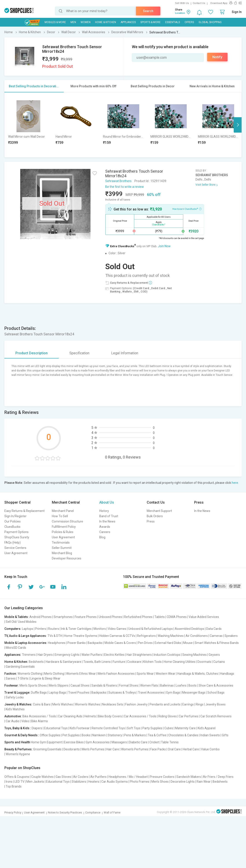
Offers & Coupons (17, 777)
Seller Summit (62, 548)
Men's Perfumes (93, 749)
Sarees (11, 678)
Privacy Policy (13, 812)
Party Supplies (152, 728)
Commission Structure (67, 521)
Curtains (219, 662)
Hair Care (113, 749)
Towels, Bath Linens (97, 662)
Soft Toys (134, 728)
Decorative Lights (183, 782)
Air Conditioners (197, 636)
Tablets (160, 617)
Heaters (94, 782)
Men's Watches (63, 704)
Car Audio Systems (115, 782)
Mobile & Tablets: (17, 617)
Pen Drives (145, 643)
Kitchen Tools (152, 662)
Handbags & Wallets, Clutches (198, 674)
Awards (105, 527)
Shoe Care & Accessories (216, 685)
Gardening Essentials (20, 667)
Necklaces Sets (113, 704)
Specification (79, 353)
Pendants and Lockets (165, 704)
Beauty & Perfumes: (18, 749)
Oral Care (174, 749)
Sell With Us (182, 3)
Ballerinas (167, 685)
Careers (105, 532)
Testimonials (61, 543)
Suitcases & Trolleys (122, 693)
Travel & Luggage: (17, 693)
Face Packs (158, 749)
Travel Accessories (151, 693)
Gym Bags (173, 693)
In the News (107, 521)
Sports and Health (17, 742)
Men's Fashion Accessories (116, 674)
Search (148, 11)
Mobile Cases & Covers (120, 643)
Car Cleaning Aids (70, 716)
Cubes (169, 728)
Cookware (134, 662)
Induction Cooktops (167, 655)
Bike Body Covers (110, 716)
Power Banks (77, 643)
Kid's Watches (15, 709)
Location (180, 13)
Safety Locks (15, 697)
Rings (200, 704)
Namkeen (99, 735)
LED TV (19, 782)
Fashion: (11, 674)
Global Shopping (210, 22)
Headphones (57, 643)
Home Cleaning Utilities (180, 662)
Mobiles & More (55, 22)
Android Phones (41, 617)
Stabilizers (79, 782)
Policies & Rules (63, 532)
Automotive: (13, 716)
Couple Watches (42, 777)
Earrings (188, 704)
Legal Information (125, 353)
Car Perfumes (189, 716)
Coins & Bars (42, 704)
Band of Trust (109, 516)
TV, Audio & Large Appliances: (26, 636)
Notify (217, 57)
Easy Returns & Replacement (24, 511)
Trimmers (29, 655)
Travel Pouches (79, 693)
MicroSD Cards (16, 648)
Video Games (117, 629)
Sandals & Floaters (104, 685)
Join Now (164, 246)
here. (235, 483)
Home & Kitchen (106, 22)
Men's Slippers (59, 685)
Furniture (119, 662)
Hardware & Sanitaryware (63, 662)
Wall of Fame (112, 812)
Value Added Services (204, 617)
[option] (28, 125)
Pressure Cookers (162, 777)
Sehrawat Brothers (118, 181)
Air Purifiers (98, 777)
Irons (9, 782)
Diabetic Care (138, 742)
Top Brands (14, 786)
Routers (54, 629)
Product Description (32, 353)
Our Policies (13, 521)
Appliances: (13, 655)
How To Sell (60, 516)
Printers (41, 629)
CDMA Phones (177, 617)
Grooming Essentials (47, 749)
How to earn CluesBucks (187, 209)
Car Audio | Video (17, 721)
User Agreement (16, 553)
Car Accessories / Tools (140, 716)
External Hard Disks (168, 643)
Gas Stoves (63, 777)
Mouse (188, 643)
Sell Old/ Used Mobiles (21, 622)
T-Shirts (23, 678)
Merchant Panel (63, 511)
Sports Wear (145, 674)
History (104, 511)
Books (86, 735)
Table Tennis (170, 742)
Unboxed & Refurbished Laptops (151, 629)
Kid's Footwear (80, 728)
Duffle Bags (39, 693)
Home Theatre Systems (81, 636)
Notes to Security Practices (65, 812)
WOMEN (86, 22)
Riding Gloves (168, 716)
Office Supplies (50, 735)
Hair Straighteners (139, 655)
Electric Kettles (114, 655)
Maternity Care (185, 728)
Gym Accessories (98, 742)
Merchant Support (159, 511)
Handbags (227, 674)
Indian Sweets (210, 735)
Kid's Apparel (207, 728)
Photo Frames (140, 782)
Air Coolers (81, 777)
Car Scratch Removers (216, 716)
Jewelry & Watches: (18, 704)
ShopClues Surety (17, 537)
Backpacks (95, 643)
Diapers (37, 728)
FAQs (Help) (13, 543)
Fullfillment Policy (64, 527)
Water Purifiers (92, 655)
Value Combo (210, 749)
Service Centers (15, 548)
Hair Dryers (45, 655)
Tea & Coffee (157, 735)
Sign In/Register (15, 516)
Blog (102, 537)
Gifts (225, 735)
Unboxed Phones (110, 617)
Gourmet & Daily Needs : (22, 735)
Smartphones (63, 617)
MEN (73, 22)
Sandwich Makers (189, 777)
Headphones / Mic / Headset (128, 777)
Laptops (28, 629)
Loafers (181, 685)
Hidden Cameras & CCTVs (117, 636)
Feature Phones (86, 617)
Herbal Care (191, 749)
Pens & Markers (135, 735)
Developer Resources (67, 558)
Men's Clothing (54, 674)
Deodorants (72, 749)
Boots (193, 685)
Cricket (154, 742)
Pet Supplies (71, 735)
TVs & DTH (55, 636)
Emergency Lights (67, 655)
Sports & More (150, 22)
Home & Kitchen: (16, 662)
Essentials (173, 22)
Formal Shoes (129, 685)
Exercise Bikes (74, 742)
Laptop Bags (57, 693)
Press (151, 521)
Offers (189, 22)
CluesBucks (12, 527)
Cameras (216, 636)
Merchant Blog (62, 553)
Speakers (231, 636)
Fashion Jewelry (136, 704)
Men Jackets (35, 782)
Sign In (237, 12)
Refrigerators (146, 636)
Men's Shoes (160, 782)
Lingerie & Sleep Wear (45, 678)
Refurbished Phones (138, 617)
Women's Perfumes (135, 749)
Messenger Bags (194, 693)
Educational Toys (56, 728)
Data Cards (214, 629)
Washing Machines (171, 636)
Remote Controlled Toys (108, 728)
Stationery (115, 735)
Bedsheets (36, 662)
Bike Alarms (40, 721)
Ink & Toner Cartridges (76, 629)
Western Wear (166, 674)
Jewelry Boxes (215, 704)
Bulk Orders (155, 516)
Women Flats (149, 685)
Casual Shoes (80, 685)
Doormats (204, 662)
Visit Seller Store (205, 185)
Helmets (90, 716)
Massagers (119, 742)
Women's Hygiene (18, 754)
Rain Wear (204, 782)
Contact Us (199, 3)
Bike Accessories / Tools (39, 716)
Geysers (214, 655)
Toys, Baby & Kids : (18, 728)
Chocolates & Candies (183, 735)
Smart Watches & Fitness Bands (217, 643)
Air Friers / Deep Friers (218, 777)
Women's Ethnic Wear (81, 674)
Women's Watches (88, 704)
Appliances (128, 22)
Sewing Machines (194, 655)
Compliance (93, 812)
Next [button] (238, 125)
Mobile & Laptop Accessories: (26, 643)
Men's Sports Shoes (33, 685)
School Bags (216, 693)
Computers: (13, 629)
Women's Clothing (30, 674)
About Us (107, 502)
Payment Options (16, 532)
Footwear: (12, 685)
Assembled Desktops (190, 629)
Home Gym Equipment (46, 742)
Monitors (100, 629)
